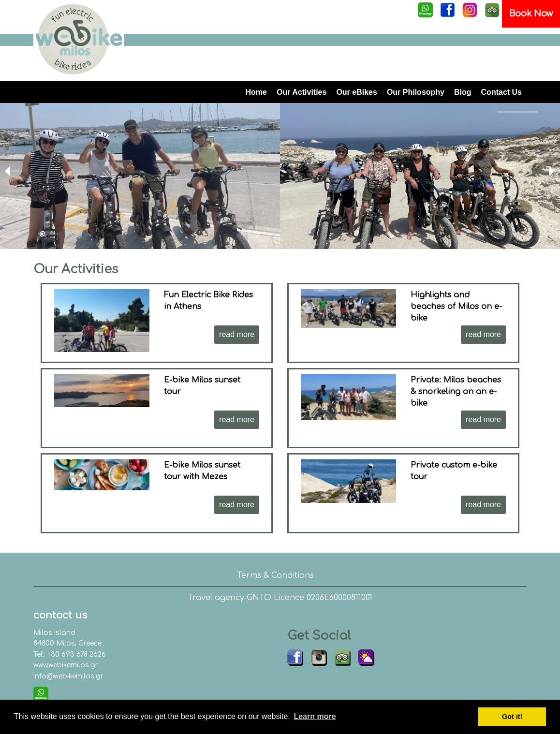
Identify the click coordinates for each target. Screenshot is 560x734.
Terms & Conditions (275, 575)
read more (237, 334)
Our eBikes (356, 92)
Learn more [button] (315, 716)
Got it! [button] (512, 717)
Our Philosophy (416, 92)
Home (256, 92)
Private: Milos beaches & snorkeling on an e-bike (456, 392)
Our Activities (302, 92)
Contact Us (501, 92)
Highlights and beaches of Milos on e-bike (456, 307)
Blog (463, 92)
